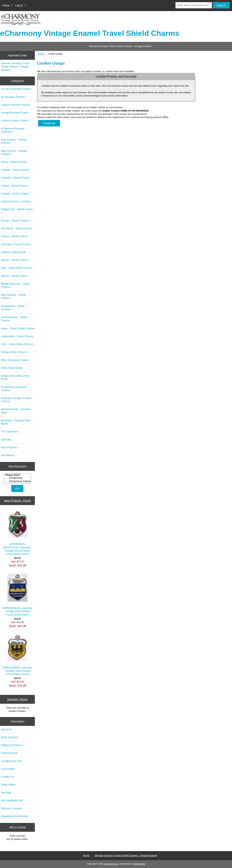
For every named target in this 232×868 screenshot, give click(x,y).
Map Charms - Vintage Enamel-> (14, 152)
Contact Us (7, 777)
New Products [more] (18, 501)
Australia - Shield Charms (16, 178)
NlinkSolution (139, 864)
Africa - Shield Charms (14, 162)
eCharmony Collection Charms (14, 389)
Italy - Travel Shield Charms (17, 268)
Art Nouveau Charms (13, 97)
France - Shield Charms (15, 236)
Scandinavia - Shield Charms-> (13, 308)
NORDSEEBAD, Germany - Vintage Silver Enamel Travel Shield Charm (17, 595)
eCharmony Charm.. (18, 481)
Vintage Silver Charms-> (15, 352)
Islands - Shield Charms (15, 260)
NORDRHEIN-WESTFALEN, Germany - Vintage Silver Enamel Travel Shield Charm (17, 533)
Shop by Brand (9, 737)
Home (6, 5)
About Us (6, 729)
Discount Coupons (11, 808)
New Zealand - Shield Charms (13, 296)
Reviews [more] (18, 699)
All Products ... (9, 455)
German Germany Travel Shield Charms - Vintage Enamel (120, 46)
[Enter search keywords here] (194, 5)
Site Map (6, 793)
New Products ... (10, 447)
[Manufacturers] (17, 478)
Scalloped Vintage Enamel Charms (16, 400)
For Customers (9, 431)
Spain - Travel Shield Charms (18, 328)
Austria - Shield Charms (15, 186)
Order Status (8, 785)
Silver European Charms (15, 360)
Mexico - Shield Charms (15, 276)
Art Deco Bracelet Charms (16, 89)
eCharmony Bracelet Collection (13, 130)
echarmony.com (111, 864)
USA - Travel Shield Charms (17, 344)
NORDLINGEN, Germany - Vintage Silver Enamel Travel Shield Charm (17, 655)
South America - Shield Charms (14, 319)
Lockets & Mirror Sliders (15, 120)
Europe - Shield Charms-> (16, 221)
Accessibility (8, 769)
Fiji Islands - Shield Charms (17, 228)
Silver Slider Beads (12, 368)
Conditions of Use (11, 761)
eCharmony (18, 478)
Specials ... (7, 440)
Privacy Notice (9, 753)
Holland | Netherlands (13, 252)
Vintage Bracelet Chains (15, 113)
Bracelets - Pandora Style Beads (16, 422)
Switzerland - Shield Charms (17, 336)
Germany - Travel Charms (16, 244)
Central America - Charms (16, 201)
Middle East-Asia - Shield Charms (15, 285)
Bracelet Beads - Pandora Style (16, 411)
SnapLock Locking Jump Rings (15, 377)
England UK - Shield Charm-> (17, 211)
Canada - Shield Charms (15, 194)
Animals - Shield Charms (15, 170)
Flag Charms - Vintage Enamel (14, 141)
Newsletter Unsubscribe (15, 816)
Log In (19, 5)
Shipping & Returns (12, 745)
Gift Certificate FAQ (12, 800)
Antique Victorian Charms (16, 105)
